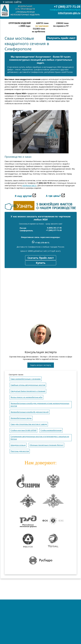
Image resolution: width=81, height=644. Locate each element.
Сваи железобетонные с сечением (26, 379)
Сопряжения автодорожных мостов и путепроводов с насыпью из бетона (40, 438)
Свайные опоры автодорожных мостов (28, 385)
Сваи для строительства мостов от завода (29, 424)
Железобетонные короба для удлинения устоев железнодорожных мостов (40, 405)
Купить (41, 263)
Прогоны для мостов (20, 451)
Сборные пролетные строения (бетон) (46, 445)
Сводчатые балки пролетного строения (28, 391)
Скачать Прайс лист (41, 258)
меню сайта (12, 2)
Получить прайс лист (61, 38)
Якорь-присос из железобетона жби (26, 397)
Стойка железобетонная (51, 430)
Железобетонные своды (21, 418)
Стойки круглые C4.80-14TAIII (23, 430)
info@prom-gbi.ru (69, 13)
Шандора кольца (18, 445)
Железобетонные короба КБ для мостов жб (30, 412)
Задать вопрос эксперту (41, 365)
